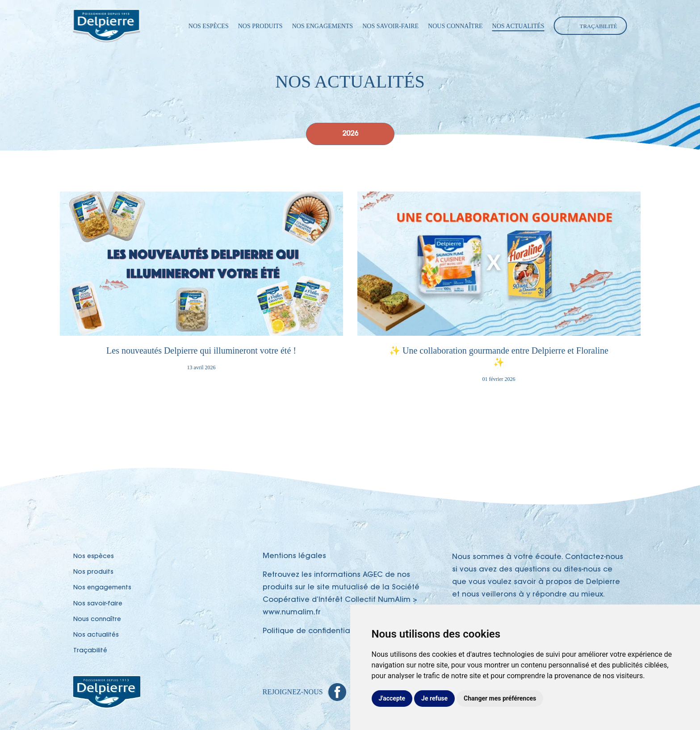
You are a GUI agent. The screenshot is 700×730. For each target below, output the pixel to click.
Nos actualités (518, 26)
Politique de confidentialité (312, 631)
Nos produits (260, 26)
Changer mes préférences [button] (500, 698)
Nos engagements (323, 26)
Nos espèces (209, 26)
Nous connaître (455, 26)
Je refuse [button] (434, 698)
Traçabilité (599, 26)
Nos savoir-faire (390, 26)
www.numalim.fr (292, 613)
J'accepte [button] (392, 698)
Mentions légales (294, 556)
